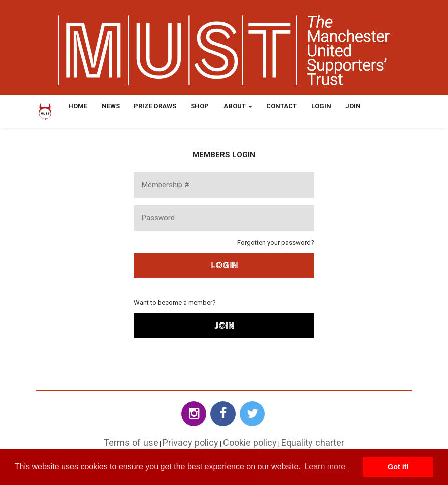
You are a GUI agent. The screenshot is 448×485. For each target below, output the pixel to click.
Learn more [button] (325, 467)
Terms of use (131, 443)
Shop (200, 106)
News (111, 106)
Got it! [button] (398, 467)
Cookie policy (250, 443)
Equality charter (313, 443)
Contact (281, 106)
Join (353, 106)
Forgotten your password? (276, 242)
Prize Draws (155, 106)
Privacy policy (191, 443)
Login (321, 106)
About (238, 106)
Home (78, 106)
